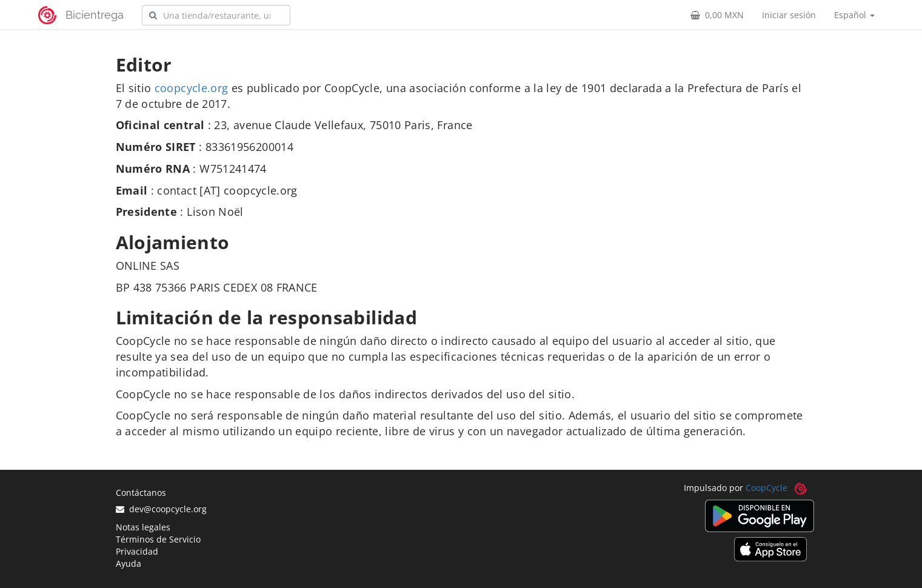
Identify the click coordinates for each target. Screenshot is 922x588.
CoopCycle (767, 488)
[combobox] (216, 15)
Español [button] (854, 15)
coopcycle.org (192, 88)
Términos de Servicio (158, 539)
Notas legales (143, 527)
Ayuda (129, 563)
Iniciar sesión (789, 15)
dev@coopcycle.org (161, 509)
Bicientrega (95, 15)
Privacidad (137, 551)
